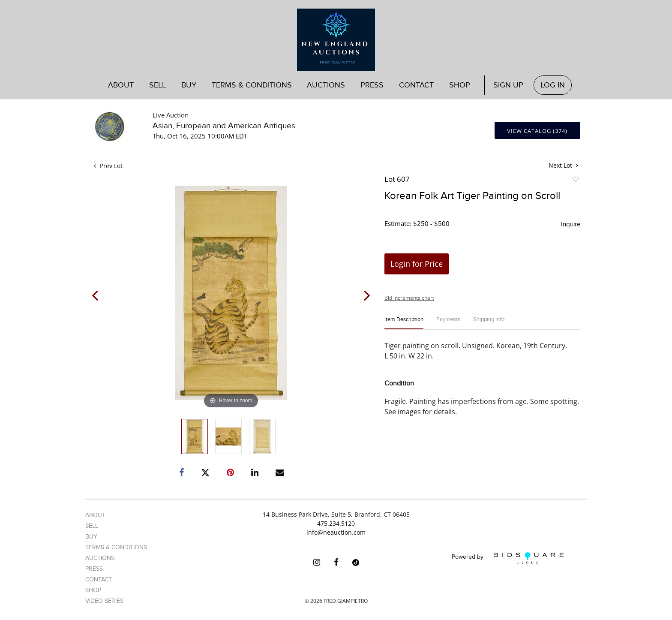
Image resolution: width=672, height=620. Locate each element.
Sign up (508, 85)
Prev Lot (108, 166)
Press (372, 85)
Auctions (326, 85)
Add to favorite (575, 181)
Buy (189, 85)
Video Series (104, 601)
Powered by (508, 558)
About (121, 85)
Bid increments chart (409, 298)
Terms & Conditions (252, 85)
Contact (416, 85)
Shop (460, 85)
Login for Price (417, 264)
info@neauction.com (336, 532)
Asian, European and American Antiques (224, 126)
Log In (553, 85)
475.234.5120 (336, 523)
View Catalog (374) (537, 131)
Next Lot (563, 165)
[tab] (404, 323)
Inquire (571, 224)
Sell (157, 85)
